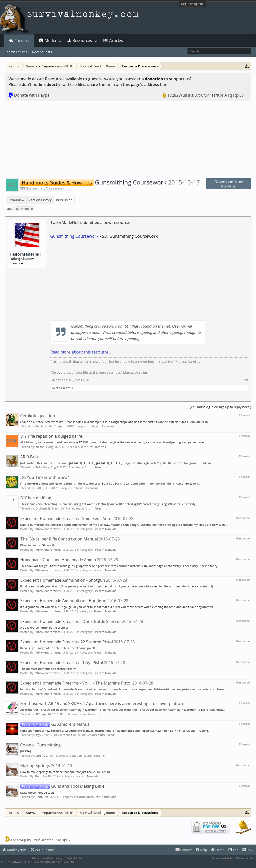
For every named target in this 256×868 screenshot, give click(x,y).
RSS (248, 850)
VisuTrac (41, 756)
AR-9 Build (30, 457)
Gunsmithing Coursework (74, 236)
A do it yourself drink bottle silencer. (45, 627)
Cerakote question (38, 416)
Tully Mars (42, 467)
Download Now (228, 184)
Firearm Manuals (105, 529)
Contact (184, 850)
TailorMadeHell (25, 254)
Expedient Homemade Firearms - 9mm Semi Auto (66, 519)
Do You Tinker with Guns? (45, 477)
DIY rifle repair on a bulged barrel (52, 436)
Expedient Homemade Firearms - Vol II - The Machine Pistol (76, 683)
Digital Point (75, 858)
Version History (40, 200)
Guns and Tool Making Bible (62, 786)
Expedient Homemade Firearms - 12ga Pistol (62, 663)
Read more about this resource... (80, 352)
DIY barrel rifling (36, 498)
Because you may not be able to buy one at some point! (58, 648)
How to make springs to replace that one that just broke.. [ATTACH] (65, 772)
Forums (22, 41)
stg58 (39, 735)
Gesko (56, 388)
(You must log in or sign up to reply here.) (220, 407)
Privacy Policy (245, 858)
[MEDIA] (25, 751)
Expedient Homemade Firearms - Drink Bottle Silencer (71, 621)
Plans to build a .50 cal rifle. (38, 545)
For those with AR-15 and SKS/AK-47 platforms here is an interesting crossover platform (103, 703)
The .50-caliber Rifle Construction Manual (59, 539)
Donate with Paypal (32, 95)
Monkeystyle (15, 850)
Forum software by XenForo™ (38, 862)
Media (50, 40)
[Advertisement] (128, 139)
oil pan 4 (41, 447)
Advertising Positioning (47, 858)
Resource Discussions (101, 735)
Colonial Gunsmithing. (41, 745)
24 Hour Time (43, 850)
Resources (82, 40)
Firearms (108, 426)
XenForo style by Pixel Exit (95, 862)
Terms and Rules (222, 858)
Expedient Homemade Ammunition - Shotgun (63, 580)
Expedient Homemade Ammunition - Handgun (63, 601)
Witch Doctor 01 (46, 426)
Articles (116, 40)
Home (218, 850)
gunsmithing (24, 209)
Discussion (64, 200)
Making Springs (35, 766)
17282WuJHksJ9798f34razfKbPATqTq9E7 (205, 95)
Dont (38, 776)
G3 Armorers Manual (55, 724)
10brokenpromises (48, 529)
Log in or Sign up (192, 4)
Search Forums (16, 52)
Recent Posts (42, 52)
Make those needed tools (37, 792)
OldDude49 (43, 508)
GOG (39, 488)
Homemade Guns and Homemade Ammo (58, 560)
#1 (246, 380)
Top (233, 850)
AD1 (38, 714)
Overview (17, 200)
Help (201, 850)
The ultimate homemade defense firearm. (49, 669)
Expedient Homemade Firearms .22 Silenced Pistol (66, 642)
